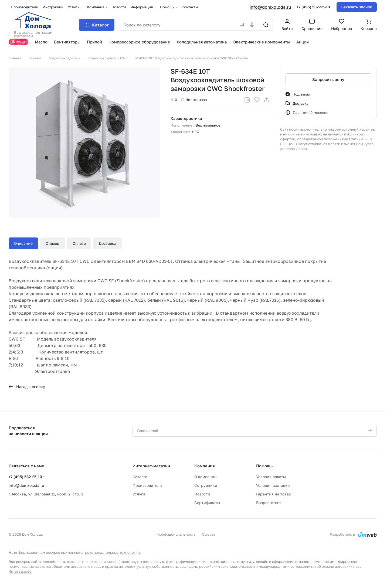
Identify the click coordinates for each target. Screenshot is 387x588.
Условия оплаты (271, 477)
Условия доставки (273, 485)
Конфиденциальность (176, 534)
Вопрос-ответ (269, 503)
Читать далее (20, 571)
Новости (202, 494)
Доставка (108, 243)
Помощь (264, 466)
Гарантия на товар (274, 494)
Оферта (208, 534)
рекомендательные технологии (112, 552)
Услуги (139, 494)
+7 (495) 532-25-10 (313, 7)
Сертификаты (207, 503)
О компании (206, 477)
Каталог (140, 477)
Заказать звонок (357, 7)
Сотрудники (206, 485)
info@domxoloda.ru (270, 7)
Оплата (79, 243)
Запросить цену (329, 79)
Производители (147, 485)
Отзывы (53, 243)
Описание (23, 243)
